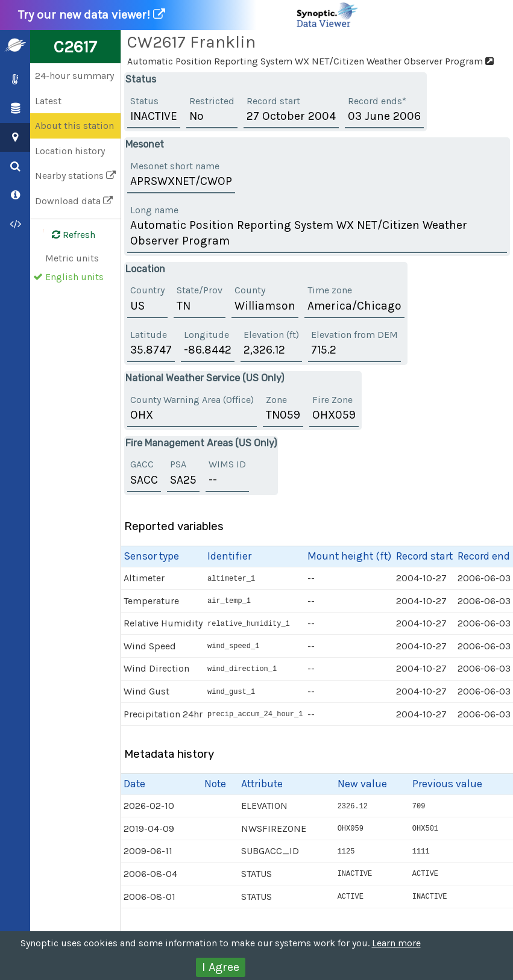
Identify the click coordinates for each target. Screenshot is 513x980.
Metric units (72, 258)
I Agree (221, 967)
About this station (74, 126)
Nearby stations (75, 176)
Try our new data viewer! (189, 15)
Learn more (396, 943)
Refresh (66, 235)
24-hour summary (74, 76)
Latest (48, 101)
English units (74, 277)
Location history (70, 151)
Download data (74, 201)
